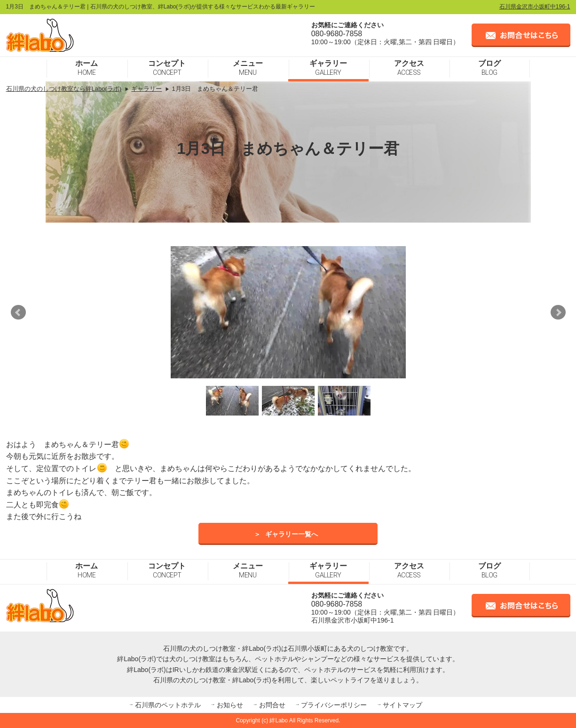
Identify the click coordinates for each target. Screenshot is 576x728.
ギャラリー (328, 68)
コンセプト (167, 68)
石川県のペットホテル (168, 705)
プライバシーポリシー (334, 705)
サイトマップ (402, 705)
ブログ (489, 68)
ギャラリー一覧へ (292, 534)
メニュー (248, 68)
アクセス (409, 68)
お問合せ (272, 705)
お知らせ (230, 705)
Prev (18, 312)
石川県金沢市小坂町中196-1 (535, 7)
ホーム (87, 68)
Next (558, 312)
